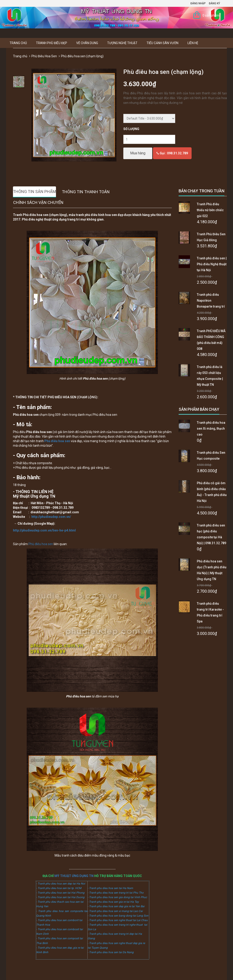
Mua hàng (138, 153)
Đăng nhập (198, 3)
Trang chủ (18, 43)
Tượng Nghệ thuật (122, 43)
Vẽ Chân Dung (87, 43)
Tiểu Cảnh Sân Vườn (162, 43)
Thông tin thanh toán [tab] (86, 192)
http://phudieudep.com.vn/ (51, 517)
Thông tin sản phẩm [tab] (34, 192)
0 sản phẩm (211, 15)
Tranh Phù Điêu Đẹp (52, 43)
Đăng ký (214, 3)
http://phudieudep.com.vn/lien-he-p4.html (44, 530)
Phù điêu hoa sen (41, 544)
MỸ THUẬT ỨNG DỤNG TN (74, 876)
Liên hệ (193, 43)
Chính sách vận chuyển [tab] (38, 202)
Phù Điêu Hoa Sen (44, 56)
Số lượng (131, 129)
